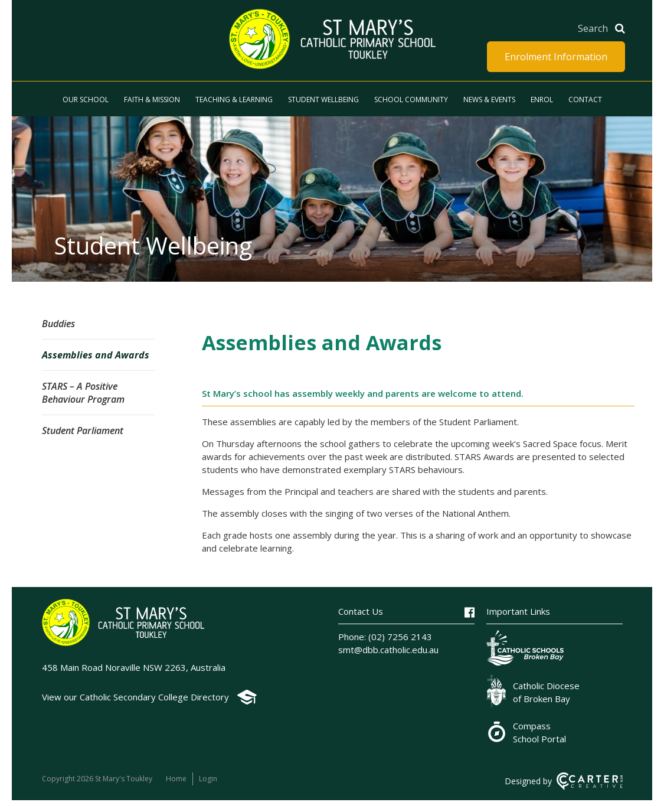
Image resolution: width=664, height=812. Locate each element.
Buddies (58, 324)
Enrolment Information (556, 57)
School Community (411, 100)
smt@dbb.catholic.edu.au (388, 650)
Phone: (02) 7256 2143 (385, 637)
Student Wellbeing (323, 100)
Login (208, 779)
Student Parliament (83, 431)
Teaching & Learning (234, 100)
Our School (86, 100)
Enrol (542, 100)
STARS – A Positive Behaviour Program (83, 393)
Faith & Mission (152, 100)
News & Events (489, 100)
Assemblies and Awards (96, 355)
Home (176, 779)
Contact (585, 100)
